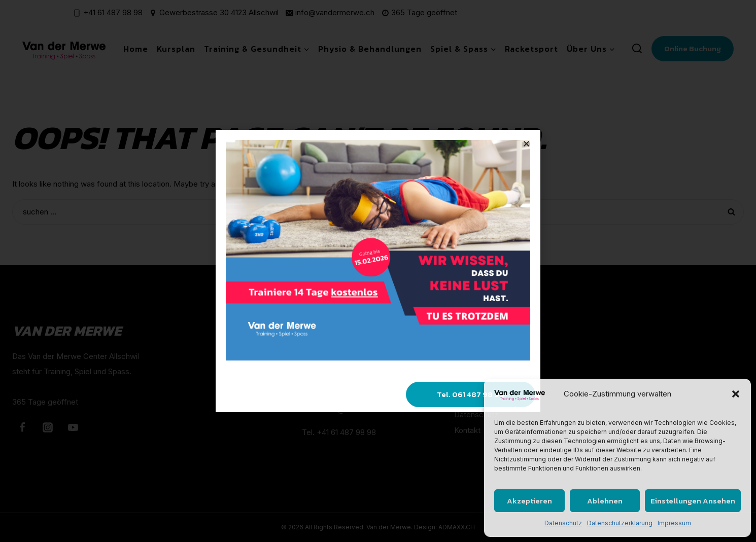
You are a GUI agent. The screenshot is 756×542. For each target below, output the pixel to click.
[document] (378, 271)
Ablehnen (605, 501)
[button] (736, 394)
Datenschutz (563, 523)
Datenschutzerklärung (620, 523)
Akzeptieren (529, 501)
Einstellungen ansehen (693, 501)
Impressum (674, 523)
